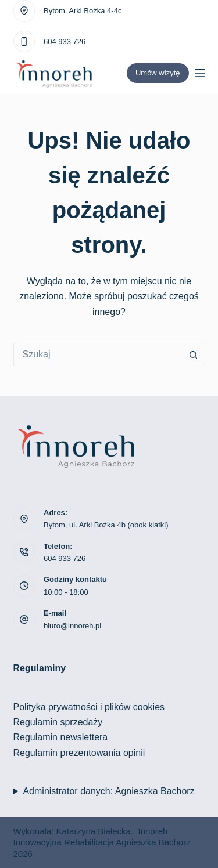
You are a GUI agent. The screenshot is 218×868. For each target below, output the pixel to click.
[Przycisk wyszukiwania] (194, 355)
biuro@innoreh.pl (72, 626)
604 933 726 (65, 41)
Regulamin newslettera (61, 737)
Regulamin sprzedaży (58, 722)
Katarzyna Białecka (94, 831)
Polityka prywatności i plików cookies (89, 707)
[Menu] (200, 73)
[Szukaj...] (98, 355)
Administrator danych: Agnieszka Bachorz (108, 791)
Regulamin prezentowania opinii (79, 753)
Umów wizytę (158, 73)
